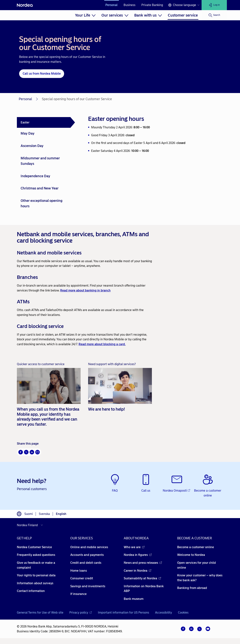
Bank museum (134, 599)
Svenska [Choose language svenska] (44, 514)
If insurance (78, 594)
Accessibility (163, 613)
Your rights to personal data (36, 575)
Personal (111, 5)
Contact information (31, 591)
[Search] (214, 15)
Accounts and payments (87, 555)
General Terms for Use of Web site (40, 613)
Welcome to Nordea (191, 555)
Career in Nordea (138, 571)
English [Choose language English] (61, 514)
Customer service (183, 15)
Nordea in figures (138, 555)
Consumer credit (82, 578)
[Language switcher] (184, 5)
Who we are (134, 547)
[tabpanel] (154, 134)
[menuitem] (85, 15)
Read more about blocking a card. (102, 344)
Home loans (79, 571)
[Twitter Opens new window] (26, 452)
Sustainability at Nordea (142, 578)
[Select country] (31, 525)
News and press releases (143, 563)
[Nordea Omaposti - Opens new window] (177, 484)
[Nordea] (25, 5)
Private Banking (152, 5)
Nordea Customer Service (34, 547)
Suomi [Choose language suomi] (29, 514)
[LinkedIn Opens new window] (32, 452)
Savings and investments (88, 586)
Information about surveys (35, 583)
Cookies (183, 613)
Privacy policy (81, 613)
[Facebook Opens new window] (21, 452)
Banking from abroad (192, 588)
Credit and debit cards (86, 563)
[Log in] (214, 5)
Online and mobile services (89, 547)
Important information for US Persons (123, 613)
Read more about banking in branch (85, 290)
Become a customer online (196, 547)
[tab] (46, 123)
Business (129, 5)
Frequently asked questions (36, 555)
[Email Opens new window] (37, 452)
